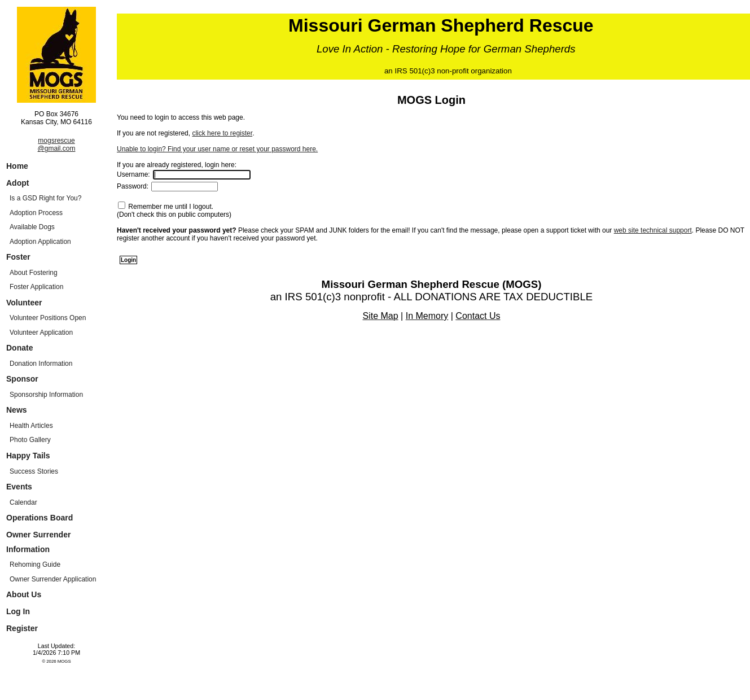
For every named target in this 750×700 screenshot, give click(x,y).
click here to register (222, 133)
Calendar (23, 502)
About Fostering (34, 273)
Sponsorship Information (46, 395)
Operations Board (40, 518)
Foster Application (36, 287)
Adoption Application (40, 242)
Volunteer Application (41, 333)
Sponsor (22, 379)
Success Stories (34, 471)
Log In (18, 611)
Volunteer (24, 303)
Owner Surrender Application (53, 579)
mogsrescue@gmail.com (57, 145)
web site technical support (653, 230)
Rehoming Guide (35, 565)
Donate (19, 348)
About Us (24, 594)
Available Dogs (32, 227)
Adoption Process (36, 213)
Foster (18, 257)
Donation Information (41, 364)
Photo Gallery (30, 440)
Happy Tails (28, 456)
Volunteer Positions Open (48, 318)
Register (22, 628)
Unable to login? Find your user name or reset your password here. (217, 149)
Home (17, 166)
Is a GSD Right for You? (45, 198)
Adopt (17, 183)
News (17, 410)
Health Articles (31, 426)
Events (19, 487)
